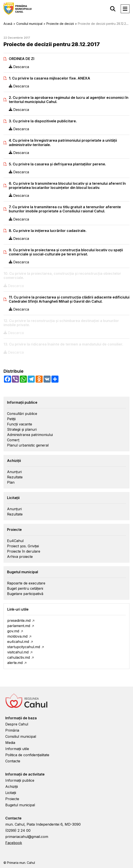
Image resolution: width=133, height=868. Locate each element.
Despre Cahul (17, 724)
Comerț (13, 440)
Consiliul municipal (21, 736)
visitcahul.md (18, 652)
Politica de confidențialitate (27, 755)
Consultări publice (22, 414)
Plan (11, 482)
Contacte (13, 761)
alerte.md (15, 663)
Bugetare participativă (25, 594)
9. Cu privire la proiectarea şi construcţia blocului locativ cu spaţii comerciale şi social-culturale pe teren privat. (66, 252)
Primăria (12, 730)
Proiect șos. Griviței (23, 546)
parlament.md (19, 626)
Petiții (11, 419)
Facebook (14, 843)
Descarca (19, 67)
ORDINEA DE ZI (22, 59)
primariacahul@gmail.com (27, 837)
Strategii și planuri (22, 429)
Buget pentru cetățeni (25, 588)
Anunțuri (14, 472)
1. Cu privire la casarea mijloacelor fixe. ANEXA (49, 78)
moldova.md (17, 636)
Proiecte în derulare (24, 551)
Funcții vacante (20, 424)
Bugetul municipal (20, 805)
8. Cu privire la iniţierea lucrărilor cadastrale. (48, 231)
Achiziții (12, 787)
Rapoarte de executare (26, 583)
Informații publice (20, 780)
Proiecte (12, 799)
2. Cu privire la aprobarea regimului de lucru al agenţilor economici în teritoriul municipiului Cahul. (69, 100)
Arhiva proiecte (20, 557)
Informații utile (17, 749)
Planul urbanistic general (28, 445)
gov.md (13, 631)
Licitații (11, 793)
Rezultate (15, 477)
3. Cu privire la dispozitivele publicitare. (43, 121)
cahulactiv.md (19, 657)
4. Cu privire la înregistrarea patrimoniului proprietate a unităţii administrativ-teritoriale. (63, 143)
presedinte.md (19, 620)
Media (10, 743)
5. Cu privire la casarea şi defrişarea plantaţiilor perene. (57, 164)
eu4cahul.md (18, 642)
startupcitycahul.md (24, 647)
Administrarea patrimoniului (30, 435)
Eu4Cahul (15, 541)
